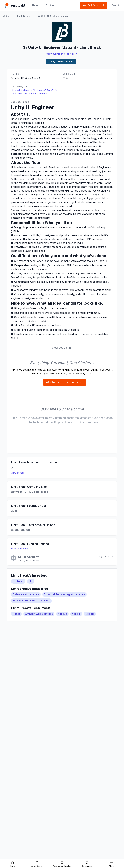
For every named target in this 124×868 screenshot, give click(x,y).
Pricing (50, 5)
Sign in (116, 5)
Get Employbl (93, 5)
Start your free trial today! (65, 382)
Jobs (6, 16)
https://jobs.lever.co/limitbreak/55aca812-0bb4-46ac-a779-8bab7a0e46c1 (34, 92)
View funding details (22, 548)
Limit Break (24, 16)
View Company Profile (62, 54)
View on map (18, 473)
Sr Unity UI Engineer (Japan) (53, 16)
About (35, 5)
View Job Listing (62, 348)
